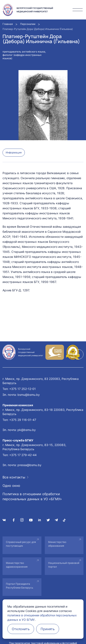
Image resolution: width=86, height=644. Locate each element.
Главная (8, 24)
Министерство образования (57, 544)
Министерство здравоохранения (17, 565)
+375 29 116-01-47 (23, 420)
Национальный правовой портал (64, 565)
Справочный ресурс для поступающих (21, 544)
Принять (48, 629)
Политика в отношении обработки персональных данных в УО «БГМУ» (32, 496)
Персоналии (28, 24)
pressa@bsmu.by (29, 465)
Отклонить (21, 629)
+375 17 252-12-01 (22, 389)
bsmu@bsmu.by (29, 395)
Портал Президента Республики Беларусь (20, 586)
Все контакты (14, 477)
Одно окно (11, 486)
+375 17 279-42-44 (23, 455)
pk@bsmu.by (27, 430)
